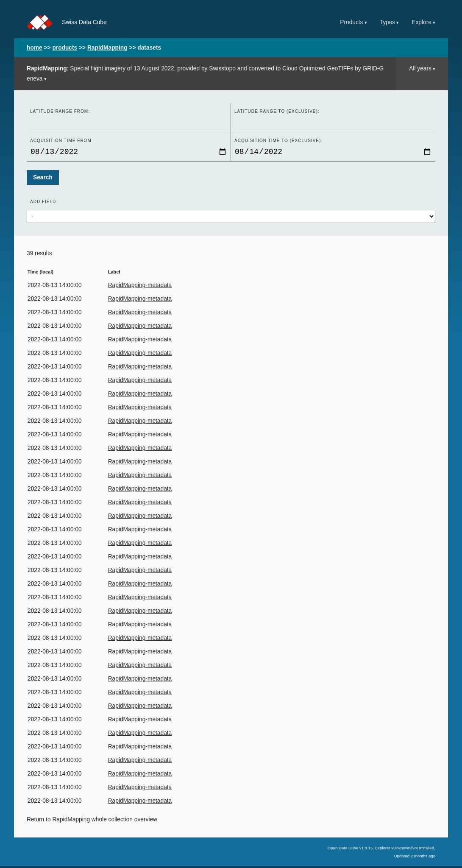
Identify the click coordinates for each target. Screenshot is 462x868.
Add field (43, 203)
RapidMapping (107, 48)
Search (43, 179)
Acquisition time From (61, 141)
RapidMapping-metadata (140, 287)
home (35, 48)
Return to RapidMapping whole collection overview (92, 821)
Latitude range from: (60, 111)
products (65, 48)
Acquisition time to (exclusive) (278, 141)
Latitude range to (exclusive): (277, 111)
